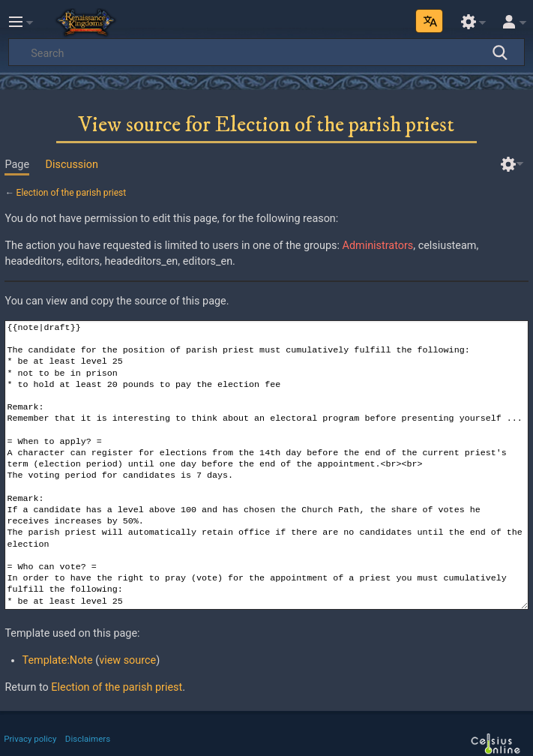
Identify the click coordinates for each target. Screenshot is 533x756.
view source (127, 660)
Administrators (378, 246)
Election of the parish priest (72, 193)
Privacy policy (30, 739)
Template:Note (58, 660)
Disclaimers (88, 739)
